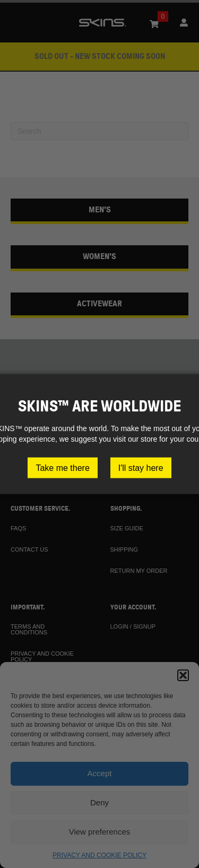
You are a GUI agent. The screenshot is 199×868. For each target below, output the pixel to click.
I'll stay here (141, 468)
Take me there (62, 468)
